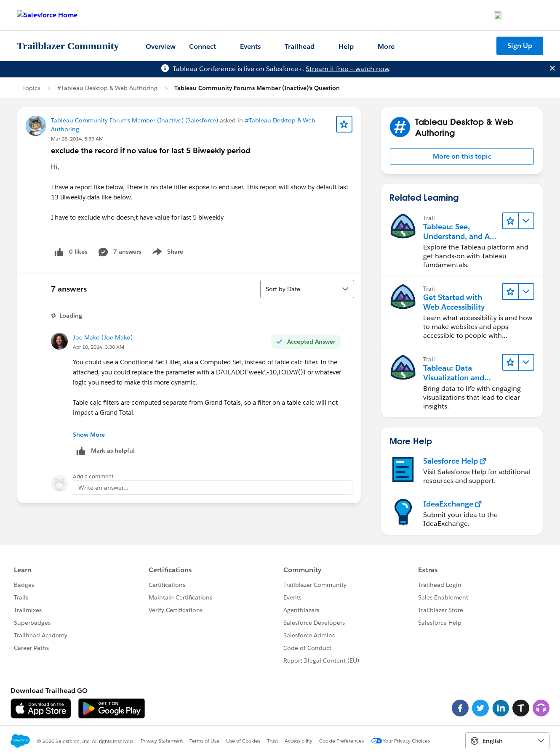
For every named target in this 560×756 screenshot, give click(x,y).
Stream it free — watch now (347, 69)
